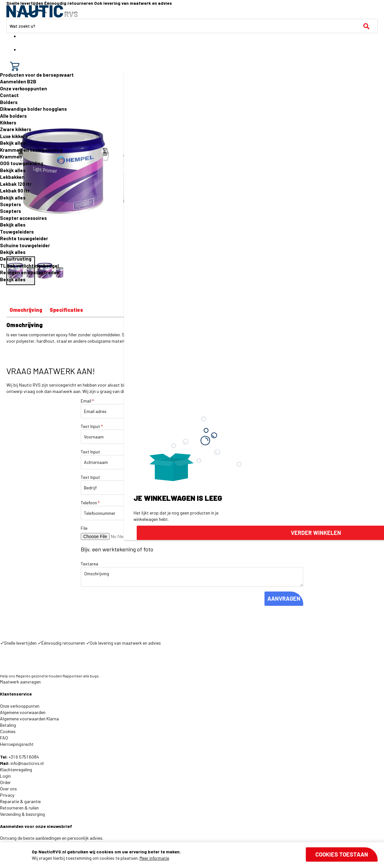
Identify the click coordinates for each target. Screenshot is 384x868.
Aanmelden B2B (18, 81)
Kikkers (8, 122)
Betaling (8, 725)
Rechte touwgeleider (24, 238)
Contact (9, 95)
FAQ (4, 738)
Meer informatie (154, 858)
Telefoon (90, 503)
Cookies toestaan (342, 854)
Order (5, 782)
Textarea (89, 564)
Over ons (8, 789)
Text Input (92, 426)
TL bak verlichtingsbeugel (29, 266)
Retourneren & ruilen (19, 808)
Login (5, 776)
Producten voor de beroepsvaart (37, 75)
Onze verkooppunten (24, 88)
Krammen (11, 157)
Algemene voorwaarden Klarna (29, 719)
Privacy (7, 795)
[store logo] (42, 11)
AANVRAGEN (284, 598)
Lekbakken (12, 177)
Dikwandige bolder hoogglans (33, 109)
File (84, 528)
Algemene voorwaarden (23, 712)
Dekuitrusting (16, 259)
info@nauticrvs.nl (27, 763)
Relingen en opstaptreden (30, 272)
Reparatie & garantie (20, 801)
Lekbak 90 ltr (15, 191)
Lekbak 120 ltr (16, 184)
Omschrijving (26, 310)
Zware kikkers (16, 129)
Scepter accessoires (23, 218)
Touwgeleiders (17, 232)
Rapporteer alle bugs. (81, 676)
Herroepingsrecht (17, 744)
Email (87, 401)
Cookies (8, 731)
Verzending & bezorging (22, 814)
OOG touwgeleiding (22, 163)
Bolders (9, 102)
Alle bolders (13, 116)
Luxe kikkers (14, 136)
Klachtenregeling (16, 770)
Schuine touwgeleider (25, 245)
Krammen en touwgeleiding (31, 150)
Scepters (10, 204)
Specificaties (66, 310)
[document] (205, 855)
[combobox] (192, 26)
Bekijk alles (13, 143)
